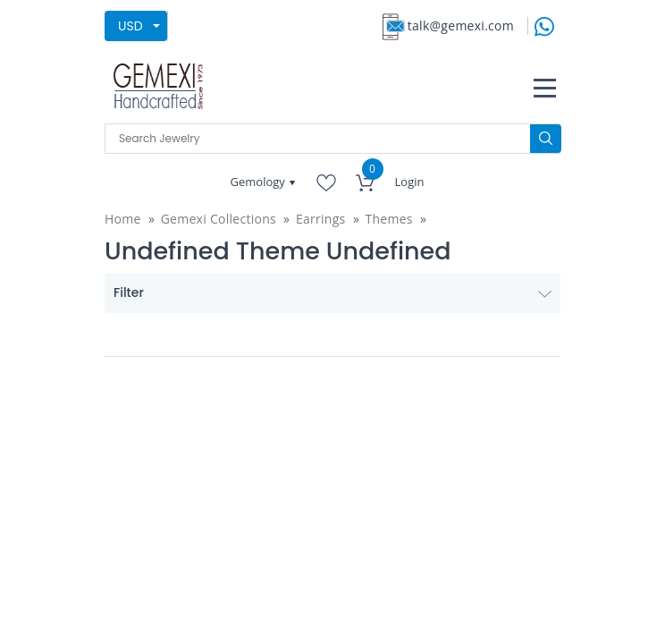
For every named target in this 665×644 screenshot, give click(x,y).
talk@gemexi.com (461, 25)
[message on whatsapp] (544, 25)
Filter (332, 292)
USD (130, 26)
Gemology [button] (260, 182)
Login (410, 182)
